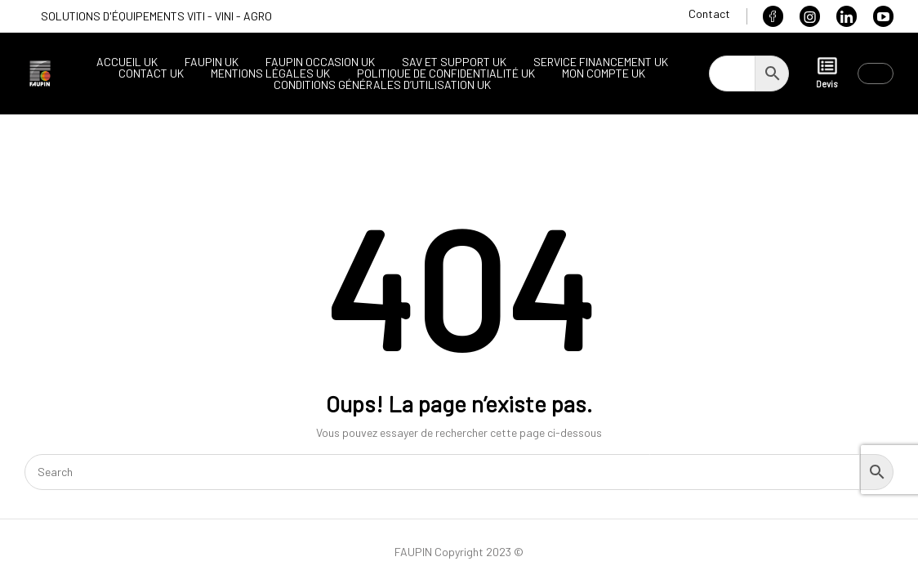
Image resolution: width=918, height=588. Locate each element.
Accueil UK (127, 62)
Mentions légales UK (270, 73)
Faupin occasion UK (320, 62)
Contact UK (151, 73)
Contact (709, 13)
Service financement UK (601, 62)
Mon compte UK (604, 73)
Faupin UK (212, 62)
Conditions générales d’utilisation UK (382, 85)
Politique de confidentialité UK (446, 73)
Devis (827, 72)
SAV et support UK (454, 62)
